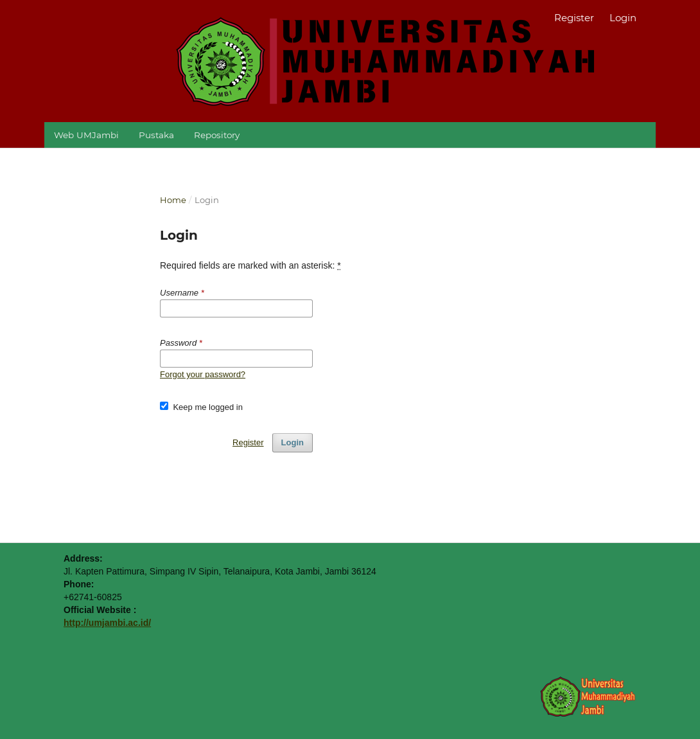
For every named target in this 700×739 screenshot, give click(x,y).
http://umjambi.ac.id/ (107, 623)
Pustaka (156, 135)
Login (623, 18)
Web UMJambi (86, 135)
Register (574, 18)
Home (173, 200)
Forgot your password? (203, 374)
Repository (217, 135)
